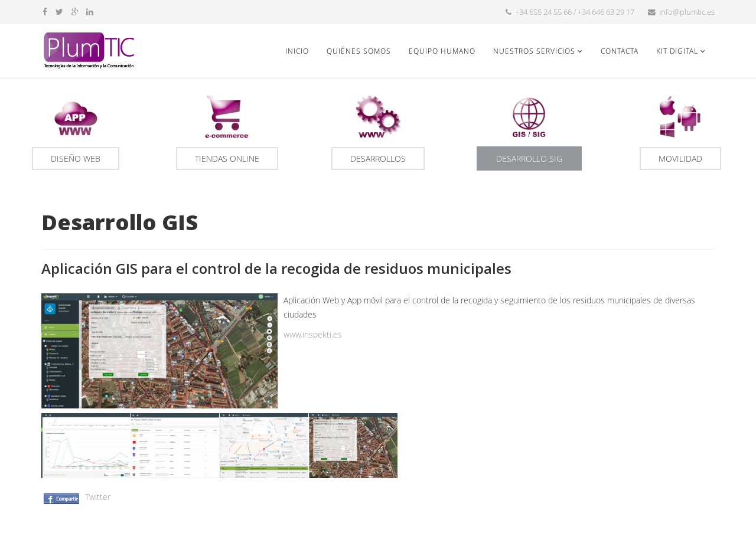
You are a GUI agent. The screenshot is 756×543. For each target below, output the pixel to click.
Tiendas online (227, 158)
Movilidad (680, 158)
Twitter (98, 497)
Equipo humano (442, 51)
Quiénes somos (359, 51)
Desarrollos (378, 158)
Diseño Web (76, 158)
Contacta (620, 51)
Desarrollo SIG (529, 158)
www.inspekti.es (313, 334)
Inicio (297, 51)
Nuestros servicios (534, 51)
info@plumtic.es (687, 12)
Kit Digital (677, 51)
